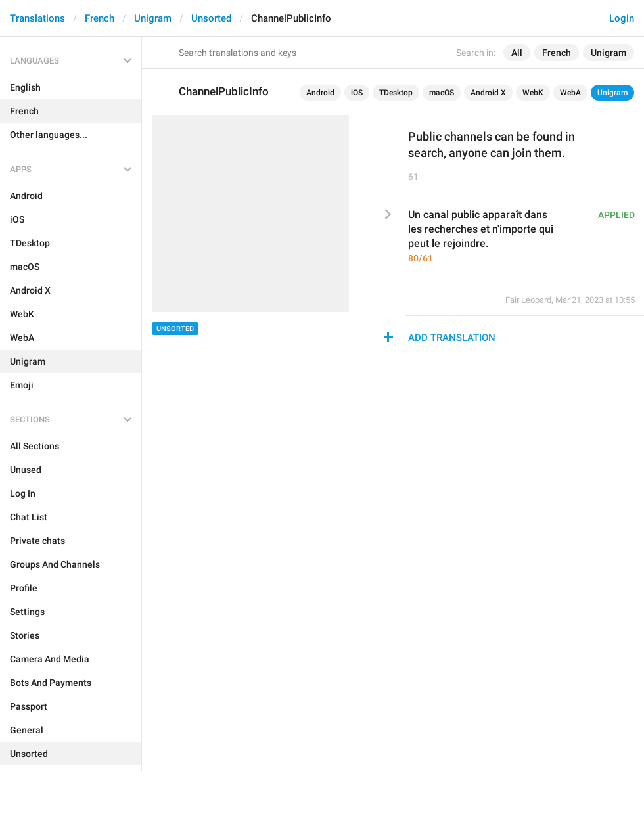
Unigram (153, 18)
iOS (357, 93)
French (100, 18)
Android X (488, 93)
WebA (570, 93)
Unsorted (211, 18)
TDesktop (396, 93)
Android (320, 93)
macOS (442, 93)
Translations (37, 18)
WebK (533, 93)
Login (622, 18)
